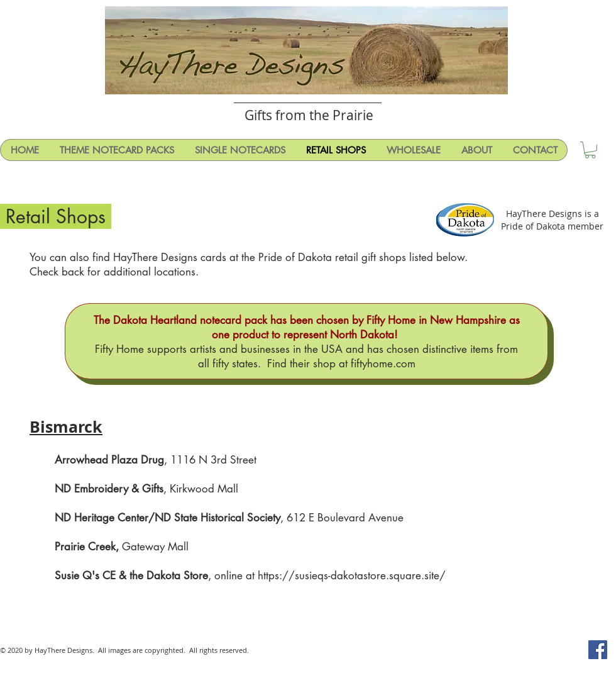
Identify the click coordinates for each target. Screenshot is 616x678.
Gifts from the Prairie (309, 115)
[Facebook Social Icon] (598, 650)
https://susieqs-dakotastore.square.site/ (352, 575)
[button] (590, 150)
